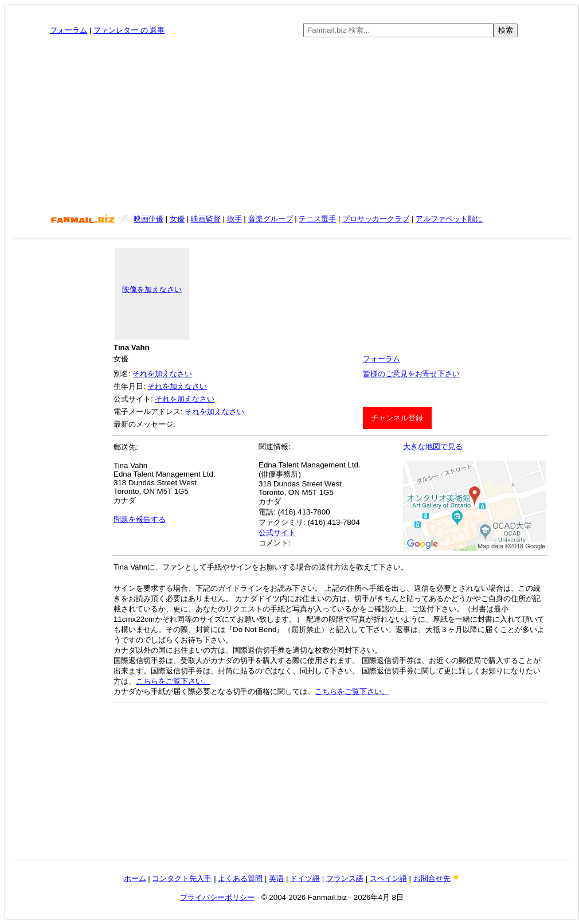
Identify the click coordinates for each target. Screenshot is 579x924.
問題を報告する (140, 519)
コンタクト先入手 (182, 878)
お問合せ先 (432, 878)
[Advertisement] (292, 126)
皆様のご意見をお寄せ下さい (411, 374)
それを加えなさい (162, 374)
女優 (177, 219)
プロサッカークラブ (376, 219)
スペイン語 (388, 878)
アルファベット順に (449, 219)
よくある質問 (240, 878)
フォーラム (69, 30)
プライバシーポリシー (217, 897)
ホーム (135, 878)
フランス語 (345, 878)
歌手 (234, 219)
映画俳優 (148, 219)
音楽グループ (271, 219)
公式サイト (277, 533)
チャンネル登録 (397, 418)
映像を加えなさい (152, 289)
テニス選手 (317, 219)
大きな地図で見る (433, 447)
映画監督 (206, 219)
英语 (276, 878)
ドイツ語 (305, 878)
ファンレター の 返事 (129, 30)
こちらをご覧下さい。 (173, 681)
